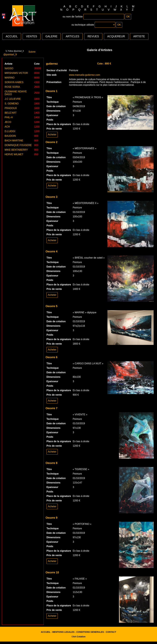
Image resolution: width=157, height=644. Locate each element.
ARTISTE (139, 36)
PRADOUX (11, 108)
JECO (8, 122)
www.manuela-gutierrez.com (85, 75)
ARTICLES (72, 36)
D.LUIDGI (10, 131)
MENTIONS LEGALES (63, 632)
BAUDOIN (10, 136)
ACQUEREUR (116, 36)
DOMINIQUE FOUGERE (18, 145)
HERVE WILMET (14, 154)
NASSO (9, 68)
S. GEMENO (12, 104)
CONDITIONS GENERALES (90, 632)
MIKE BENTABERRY (16, 150)
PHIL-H (9, 117)
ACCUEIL (12, 36)
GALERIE (51, 36)
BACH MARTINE (14, 141)
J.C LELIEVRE (13, 99)
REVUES (93, 36)
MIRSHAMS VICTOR (16, 73)
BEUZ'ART (11, 113)
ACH (7, 127)
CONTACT (111, 632)
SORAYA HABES (14, 82)
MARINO (10, 78)
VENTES (32, 36)
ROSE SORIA (12, 87)
